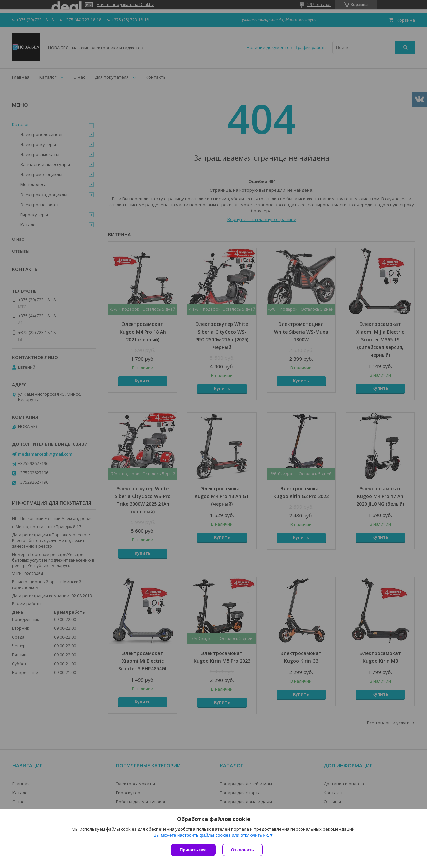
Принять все (193, 850)
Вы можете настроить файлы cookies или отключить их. (211, 835)
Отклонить (242, 850)
